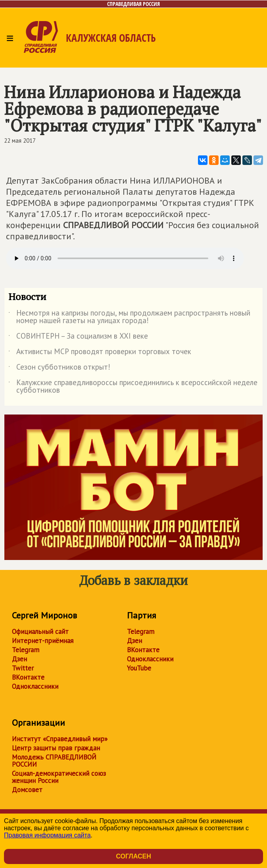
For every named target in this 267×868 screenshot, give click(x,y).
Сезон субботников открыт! (59, 368)
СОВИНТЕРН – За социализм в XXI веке (78, 337)
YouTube (139, 668)
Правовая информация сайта (47, 835)
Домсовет (27, 790)
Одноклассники (35, 686)
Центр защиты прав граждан (56, 748)
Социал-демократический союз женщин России (59, 777)
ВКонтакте (28, 677)
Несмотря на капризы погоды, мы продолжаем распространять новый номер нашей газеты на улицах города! (129, 317)
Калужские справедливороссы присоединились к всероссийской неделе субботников (133, 387)
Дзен (19, 659)
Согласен (133, 856)
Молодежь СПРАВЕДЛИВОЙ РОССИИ (54, 761)
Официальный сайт (40, 632)
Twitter (23, 668)
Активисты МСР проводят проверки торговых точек (100, 353)
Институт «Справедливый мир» (60, 739)
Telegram (26, 650)
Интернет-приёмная (43, 641)
